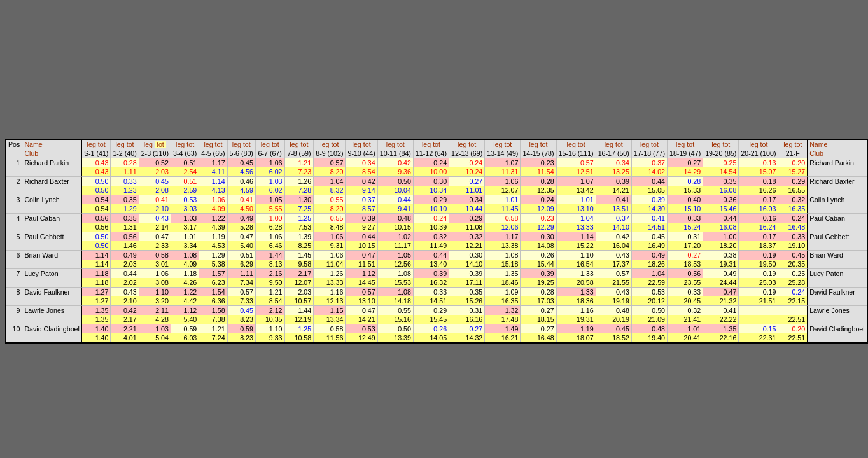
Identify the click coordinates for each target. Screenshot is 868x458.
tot (102, 144)
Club (31, 153)
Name (33, 144)
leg (92, 144)
